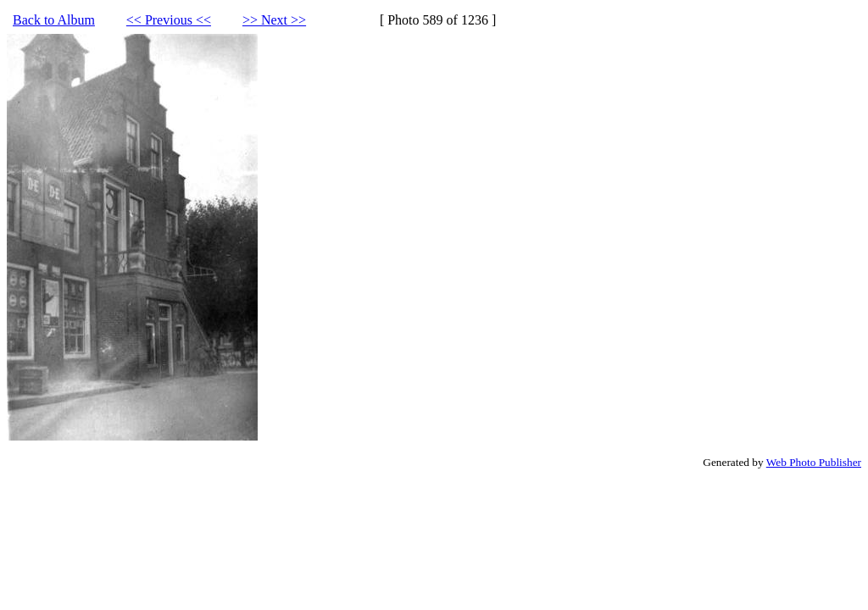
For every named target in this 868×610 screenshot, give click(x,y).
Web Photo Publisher (814, 462)
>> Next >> (274, 20)
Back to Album (54, 20)
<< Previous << (169, 20)
